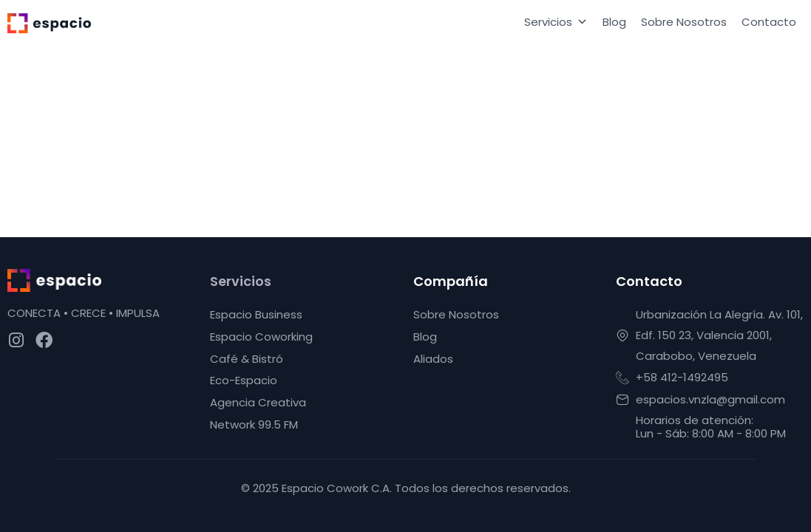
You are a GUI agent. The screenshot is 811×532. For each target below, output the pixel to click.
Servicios (556, 22)
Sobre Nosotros (684, 22)
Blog (614, 22)
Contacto (769, 22)
